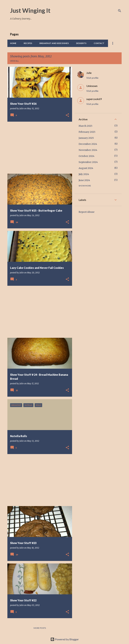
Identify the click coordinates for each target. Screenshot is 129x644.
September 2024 (88, 162)
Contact (99, 43)
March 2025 (85, 126)
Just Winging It (30, 10)
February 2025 (87, 132)
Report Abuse (87, 212)
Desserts (81, 43)
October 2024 (87, 156)
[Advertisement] (38, 148)
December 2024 (88, 144)
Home (13, 43)
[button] (67, 115)
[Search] (120, 11)
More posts (40, 628)
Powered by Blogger (65, 639)
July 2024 (84, 174)
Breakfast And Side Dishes (54, 43)
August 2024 (86, 168)
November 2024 (88, 150)
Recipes (28, 43)
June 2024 (84, 180)
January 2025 (86, 138)
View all (14, 61)
